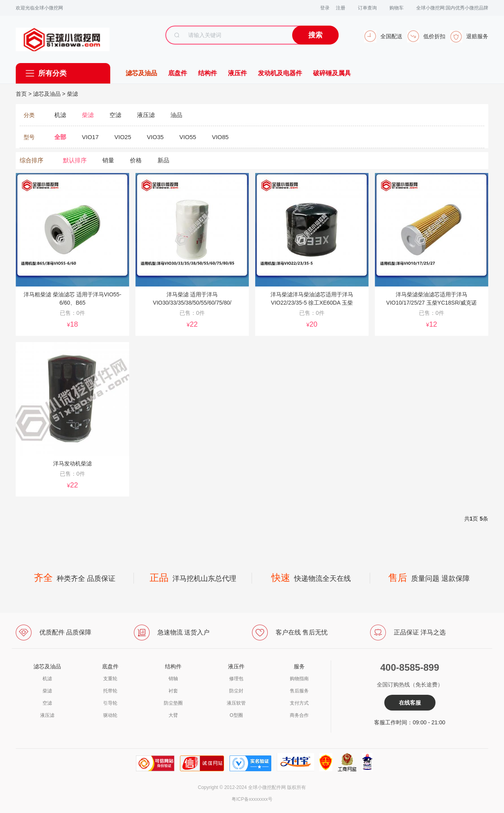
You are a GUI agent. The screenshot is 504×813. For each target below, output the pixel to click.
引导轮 (110, 703)
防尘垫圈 (173, 703)
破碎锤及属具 (332, 73)
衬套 (173, 691)
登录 (325, 8)
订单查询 (367, 8)
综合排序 (31, 160)
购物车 (397, 8)
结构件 (208, 73)
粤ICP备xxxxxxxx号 (252, 799)
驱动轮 (110, 715)
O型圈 (236, 715)
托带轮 (110, 691)
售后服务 (299, 691)
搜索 (315, 35)
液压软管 (236, 703)
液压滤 (47, 715)
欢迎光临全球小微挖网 (39, 8)
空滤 (47, 703)
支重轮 (110, 679)
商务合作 (299, 715)
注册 (341, 8)
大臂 (173, 715)
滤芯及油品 (141, 73)
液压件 (237, 73)
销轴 (173, 679)
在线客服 (410, 703)
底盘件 (178, 73)
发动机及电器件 (280, 73)
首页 (21, 94)
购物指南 (299, 679)
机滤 (47, 679)
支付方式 (299, 703)
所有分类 (52, 73)
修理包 (236, 679)
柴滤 (72, 94)
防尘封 (236, 691)
